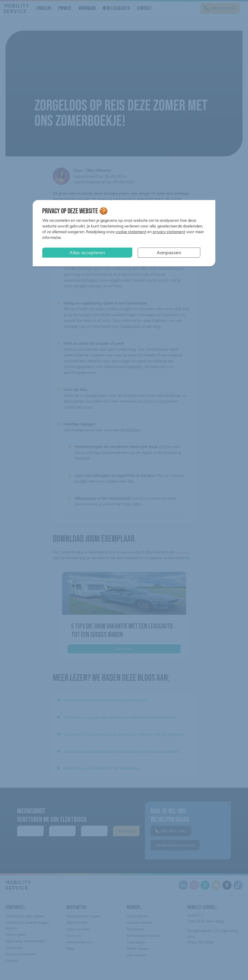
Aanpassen (169, 252)
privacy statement (169, 232)
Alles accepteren (87, 252)
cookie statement (131, 232)
